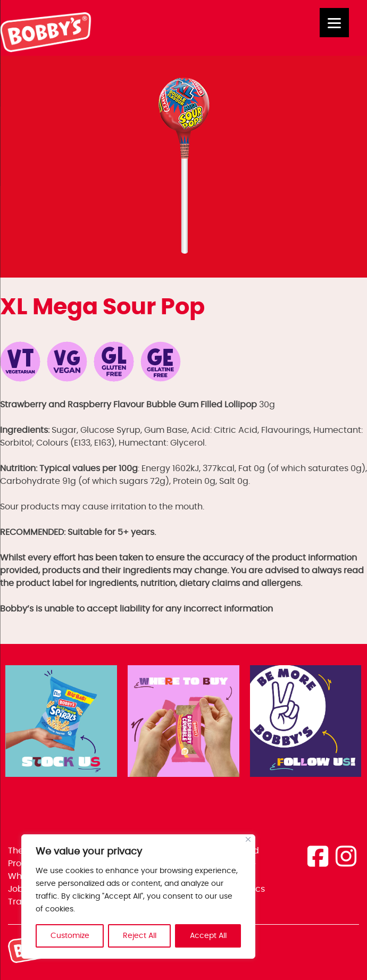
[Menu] (334, 23)
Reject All (140, 936)
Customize (70, 936)
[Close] (248, 839)
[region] (138, 897)
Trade (20, 902)
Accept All (208, 936)
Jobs (18, 889)
